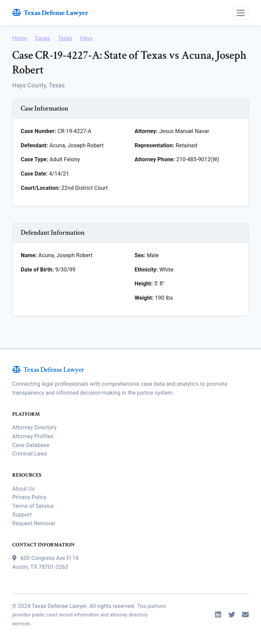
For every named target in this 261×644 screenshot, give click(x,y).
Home (20, 38)
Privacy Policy (29, 497)
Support (22, 515)
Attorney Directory (34, 427)
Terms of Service (33, 506)
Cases (42, 38)
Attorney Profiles (33, 436)
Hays (86, 38)
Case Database (31, 445)
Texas (65, 38)
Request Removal (34, 523)
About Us (23, 489)
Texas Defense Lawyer (50, 13)
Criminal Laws (30, 454)
